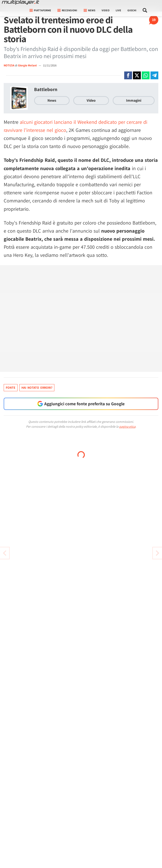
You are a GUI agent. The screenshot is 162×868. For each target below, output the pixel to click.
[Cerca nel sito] (145, 10)
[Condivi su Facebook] (128, 75)
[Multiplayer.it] (21, 2)
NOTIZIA (9, 65)
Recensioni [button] (67, 10)
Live (118, 10)
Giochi (132, 10)
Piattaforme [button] (40, 10)
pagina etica (127, 427)
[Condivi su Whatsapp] (146, 75)
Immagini (134, 100)
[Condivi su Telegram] (154, 75)
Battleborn (46, 89)
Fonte (11, 388)
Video (106, 10)
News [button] (90, 10)
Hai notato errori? (37, 388)
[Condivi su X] (137, 75)
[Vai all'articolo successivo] (5, 553)
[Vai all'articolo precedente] (157, 553)
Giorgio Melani (28, 65)
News (52, 100)
